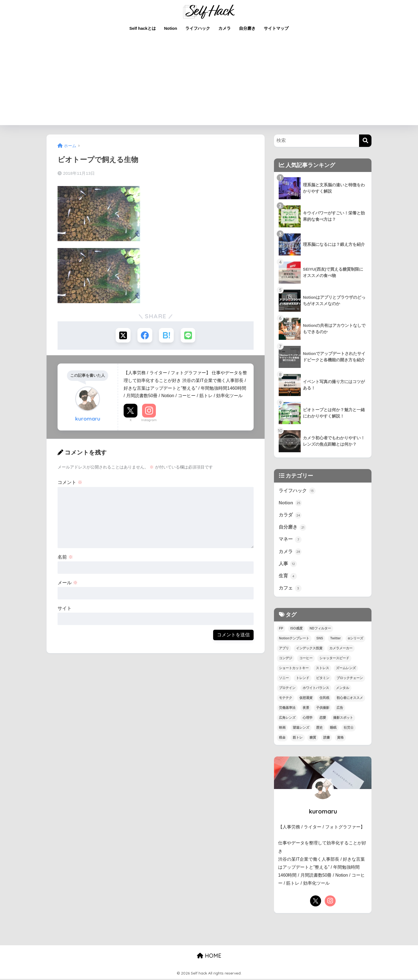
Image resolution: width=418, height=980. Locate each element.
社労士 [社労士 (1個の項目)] (349, 729)
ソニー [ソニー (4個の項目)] (284, 679)
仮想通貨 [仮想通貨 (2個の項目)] (306, 699)
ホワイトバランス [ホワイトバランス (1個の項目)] (316, 689)
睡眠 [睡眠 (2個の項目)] (333, 729)
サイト (65, 609)
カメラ (225, 28)
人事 (288, 565)
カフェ (290, 589)
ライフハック (198, 28)
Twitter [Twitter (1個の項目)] (335, 640)
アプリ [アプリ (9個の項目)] (284, 650)
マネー (290, 540)
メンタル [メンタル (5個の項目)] (343, 689)
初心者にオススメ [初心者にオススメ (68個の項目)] (350, 699)
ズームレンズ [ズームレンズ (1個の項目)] (346, 669)
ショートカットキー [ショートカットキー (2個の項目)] (294, 669)
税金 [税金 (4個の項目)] (282, 739)
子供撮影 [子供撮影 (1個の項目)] (323, 709)
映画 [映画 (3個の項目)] (282, 729)
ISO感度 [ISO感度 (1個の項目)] (296, 630)
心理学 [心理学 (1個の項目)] (308, 719)
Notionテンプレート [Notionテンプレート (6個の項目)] (294, 640)
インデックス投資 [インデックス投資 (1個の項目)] (309, 650)
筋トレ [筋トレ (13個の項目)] (298, 739)
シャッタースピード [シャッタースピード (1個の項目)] (334, 659)
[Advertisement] (209, 84)
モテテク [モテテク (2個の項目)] (286, 699)
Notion (171, 28)
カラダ (290, 516)
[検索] (365, 141)
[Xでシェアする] (123, 336)
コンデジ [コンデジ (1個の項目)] (286, 659)
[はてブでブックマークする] (166, 336)
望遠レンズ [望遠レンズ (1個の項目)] (301, 729)
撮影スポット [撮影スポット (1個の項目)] (343, 719)
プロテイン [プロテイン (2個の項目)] (287, 689)
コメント (70, 483)
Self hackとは (143, 28)
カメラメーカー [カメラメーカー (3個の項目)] (341, 650)
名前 (65, 557)
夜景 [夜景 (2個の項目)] (306, 709)
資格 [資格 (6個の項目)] (340, 739)
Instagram (149, 420)
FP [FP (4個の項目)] (281, 630)
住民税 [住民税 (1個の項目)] (324, 699)
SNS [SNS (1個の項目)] (320, 640)
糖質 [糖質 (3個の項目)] (313, 739)
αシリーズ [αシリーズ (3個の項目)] (355, 640)
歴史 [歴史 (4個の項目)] (319, 729)
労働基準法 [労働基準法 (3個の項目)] (287, 709)
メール (68, 583)
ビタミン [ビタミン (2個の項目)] (323, 679)
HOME (209, 957)
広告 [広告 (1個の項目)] (340, 709)
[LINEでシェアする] (188, 336)
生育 (288, 577)
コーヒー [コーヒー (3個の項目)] (306, 659)
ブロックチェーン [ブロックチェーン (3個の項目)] (350, 679)
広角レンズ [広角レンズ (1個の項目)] (287, 719)
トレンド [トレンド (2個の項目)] (303, 679)
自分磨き (247, 28)
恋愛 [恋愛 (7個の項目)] (323, 719)
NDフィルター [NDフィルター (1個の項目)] (320, 630)
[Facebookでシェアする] (145, 336)
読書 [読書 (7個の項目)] (327, 739)
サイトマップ (276, 28)
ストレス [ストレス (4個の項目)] (322, 669)
